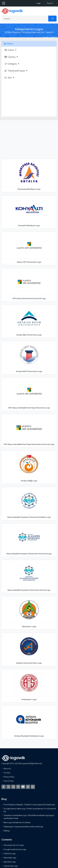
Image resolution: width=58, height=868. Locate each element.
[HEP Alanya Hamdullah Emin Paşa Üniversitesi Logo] (29, 394)
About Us (7, 768)
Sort (8, 78)
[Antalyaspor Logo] (29, 686)
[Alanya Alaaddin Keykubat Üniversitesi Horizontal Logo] (29, 540)
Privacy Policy (9, 777)
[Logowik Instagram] (13, 787)
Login (39, 3)
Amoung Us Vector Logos (14, 845)
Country (10, 57)
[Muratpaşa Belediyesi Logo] (29, 176)
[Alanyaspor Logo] (29, 613)
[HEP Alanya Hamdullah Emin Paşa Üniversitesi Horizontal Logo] (29, 431)
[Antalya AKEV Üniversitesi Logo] (29, 358)
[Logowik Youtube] (23, 787)
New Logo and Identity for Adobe (17, 822)
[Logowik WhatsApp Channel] (33, 787)
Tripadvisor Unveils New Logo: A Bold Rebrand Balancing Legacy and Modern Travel (29, 817)
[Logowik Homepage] (12, 11)
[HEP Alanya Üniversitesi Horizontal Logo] (29, 285)
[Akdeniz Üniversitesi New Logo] (29, 649)
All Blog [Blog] (7, 831)
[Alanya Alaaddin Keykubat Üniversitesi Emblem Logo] (29, 504)
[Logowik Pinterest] (18, 787)
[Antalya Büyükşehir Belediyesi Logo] (29, 722)
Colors (9, 50)
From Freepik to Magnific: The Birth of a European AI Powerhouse (29, 805)
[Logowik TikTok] (28, 787)
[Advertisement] (29, 99)
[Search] (25, 19)
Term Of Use (9, 781)
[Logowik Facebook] (4, 787)
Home (45, 37)
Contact (7, 773)
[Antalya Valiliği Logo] (29, 467)
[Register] (50, 3)
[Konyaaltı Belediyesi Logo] (29, 212)
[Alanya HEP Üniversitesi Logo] (29, 248)
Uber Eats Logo (10, 862)
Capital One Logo (11, 866)
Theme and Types (15, 71)
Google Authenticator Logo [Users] (15, 849)
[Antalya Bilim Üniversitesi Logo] (29, 321)
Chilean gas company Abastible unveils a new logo (23, 827)
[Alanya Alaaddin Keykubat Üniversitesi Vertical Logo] (29, 576)
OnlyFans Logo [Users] (10, 853)
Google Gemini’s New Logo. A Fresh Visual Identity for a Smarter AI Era (30, 810)
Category (11, 64)
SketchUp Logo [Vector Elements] (10, 858)
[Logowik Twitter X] (8, 787)
